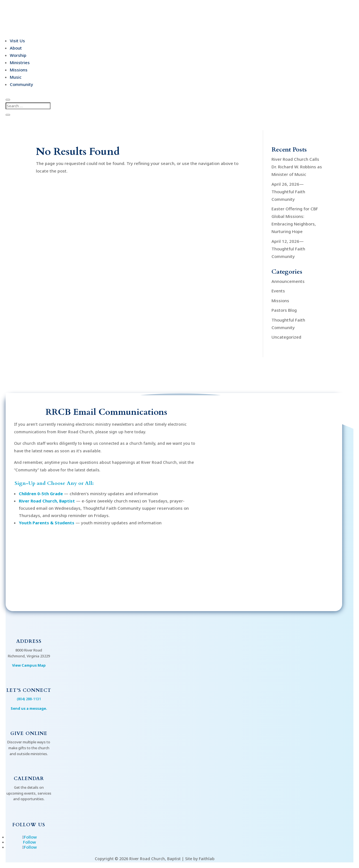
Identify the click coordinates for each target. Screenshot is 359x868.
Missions (19, 70)
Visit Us (17, 41)
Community (21, 84)
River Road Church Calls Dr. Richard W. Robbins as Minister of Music (297, 167)
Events (278, 291)
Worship (18, 55)
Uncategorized (286, 337)
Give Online (29, 733)
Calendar (29, 779)
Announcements (288, 281)
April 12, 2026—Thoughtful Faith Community (288, 249)
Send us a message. (29, 708)
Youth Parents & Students (47, 523)
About (16, 48)
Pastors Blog (284, 310)
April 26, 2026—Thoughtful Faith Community (288, 192)
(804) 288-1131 (29, 699)
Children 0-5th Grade (41, 494)
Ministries (20, 62)
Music (16, 77)
